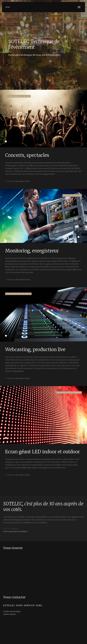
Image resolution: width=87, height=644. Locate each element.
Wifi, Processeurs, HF (9, 142)
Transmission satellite (9, 336)
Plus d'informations (19, 181)
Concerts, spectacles (7, 142)
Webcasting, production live (7, 336)
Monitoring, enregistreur (79, 237)
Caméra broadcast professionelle (82, 237)
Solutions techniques (9, 438)
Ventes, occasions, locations (12, 142)
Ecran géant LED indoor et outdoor (7, 438)
